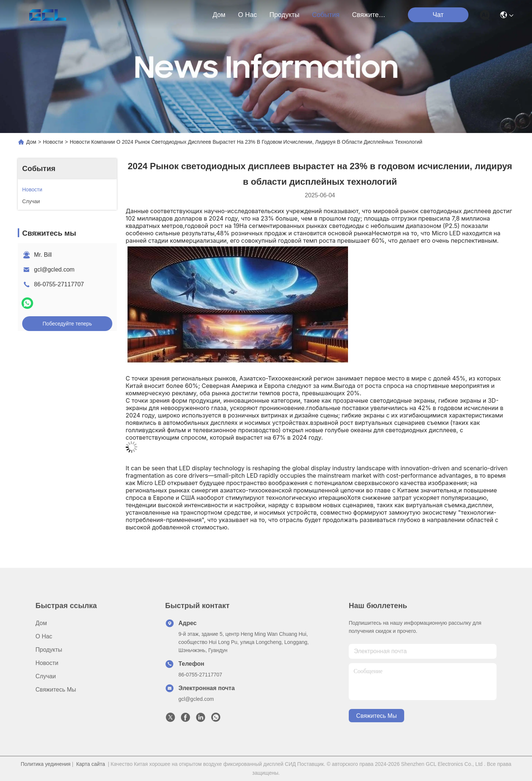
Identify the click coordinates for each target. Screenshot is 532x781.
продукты (284, 15)
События (326, 15)
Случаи (46, 676)
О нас (247, 15)
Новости (53, 142)
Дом (219, 15)
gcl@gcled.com (54, 270)
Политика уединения (46, 764)
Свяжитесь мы (370, 15)
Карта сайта (91, 764)
